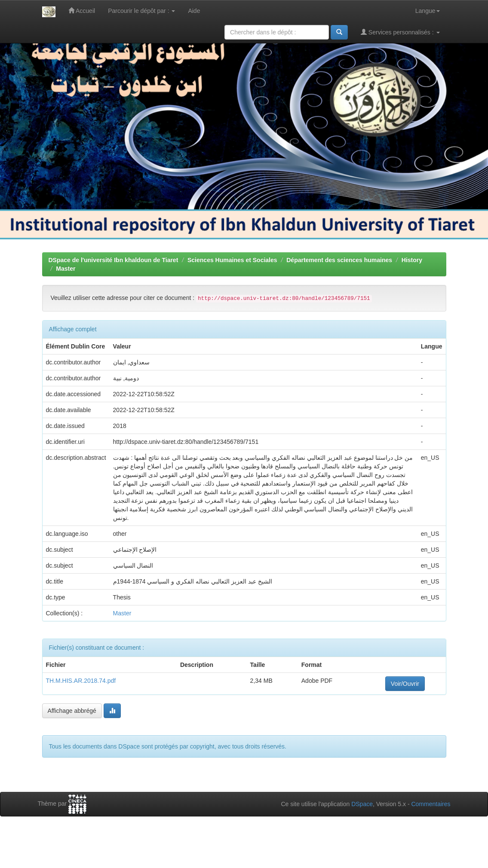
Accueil (82, 11)
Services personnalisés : (400, 32)
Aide (194, 11)
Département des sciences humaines (339, 260)
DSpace (362, 804)
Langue (428, 11)
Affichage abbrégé (72, 711)
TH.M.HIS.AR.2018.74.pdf (81, 681)
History (412, 260)
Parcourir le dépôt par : (141, 11)
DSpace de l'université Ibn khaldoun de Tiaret (114, 260)
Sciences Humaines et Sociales (232, 260)
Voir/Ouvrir (405, 684)
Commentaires (431, 804)
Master (66, 269)
